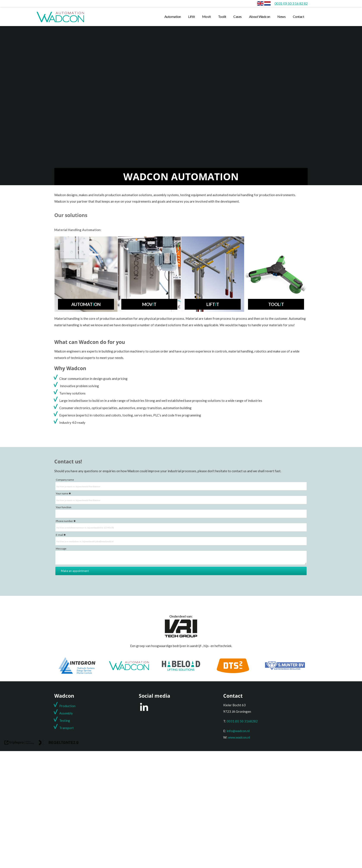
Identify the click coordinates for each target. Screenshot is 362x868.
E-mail (59, 535)
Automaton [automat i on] (86, 304)
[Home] (267, 3)
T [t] (60, 728)
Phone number (64, 521)
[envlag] (260, 3)
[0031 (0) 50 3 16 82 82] (291, 3)
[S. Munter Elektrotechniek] (285, 669)
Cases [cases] (238, 16)
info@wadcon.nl (238, 731)
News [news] (281, 16)
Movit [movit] (207, 16)
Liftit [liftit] (191, 16)
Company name (65, 480)
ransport (67, 728)
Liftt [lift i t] (213, 304)
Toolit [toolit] (222, 16)
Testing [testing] (65, 720)
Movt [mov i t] (149, 304)
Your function (64, 507)
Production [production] (67, 706)
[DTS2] (233, 672)
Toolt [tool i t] (276, 304)
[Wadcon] (129, 669)
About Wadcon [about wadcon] (260, 16)
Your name (62, 493)
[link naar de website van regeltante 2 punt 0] (59, 743)
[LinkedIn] (144, 711)
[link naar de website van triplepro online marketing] (19, 743)
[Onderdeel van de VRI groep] (181, 636)
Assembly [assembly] (66, 713)
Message (61, 549)
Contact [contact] (299, 16)
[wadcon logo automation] (60, 22)
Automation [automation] (173, 16)
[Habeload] (181, 669)
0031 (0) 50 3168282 (242, 721)
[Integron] (77, 674)
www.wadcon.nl (239, 737)
